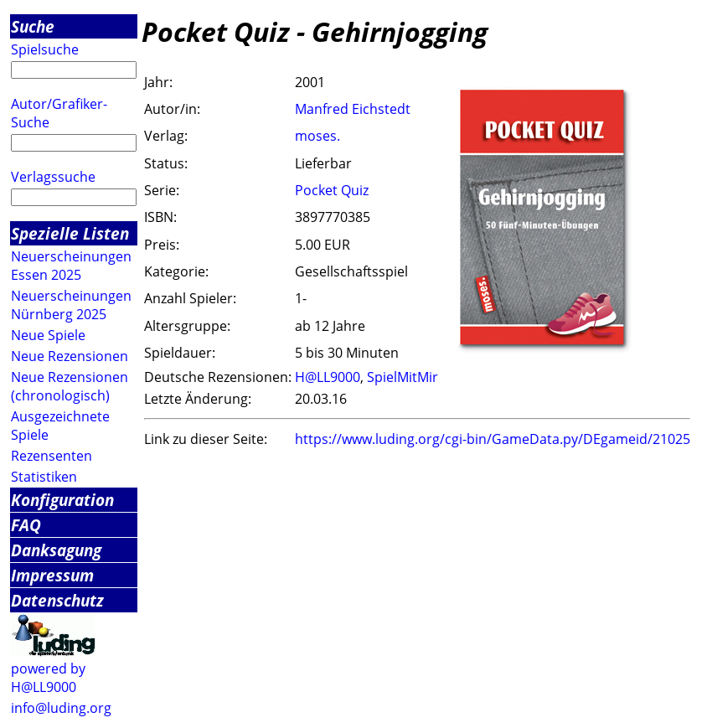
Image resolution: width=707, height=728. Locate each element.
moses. (317, 136)
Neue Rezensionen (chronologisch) (70, 386)
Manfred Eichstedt (353, 109)
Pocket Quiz (332, 190)
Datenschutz (57, 600)
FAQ (26, 525)
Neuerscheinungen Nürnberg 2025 (71, 305)
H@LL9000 (328, 377)
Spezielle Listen (70, 233)
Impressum (52, 575)
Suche (33, 26)
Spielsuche (45, 49)
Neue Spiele (48, 335)
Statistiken (44, 477)
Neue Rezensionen (70, 356)
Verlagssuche (53, 177)
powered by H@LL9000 (48, 678)
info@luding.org (61, 708)
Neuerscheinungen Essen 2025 (71, 266)
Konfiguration (62, 500)
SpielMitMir (403, 377)
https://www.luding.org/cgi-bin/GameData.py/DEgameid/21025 (493, 439)
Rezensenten (52, 456)
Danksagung (56, 550)
